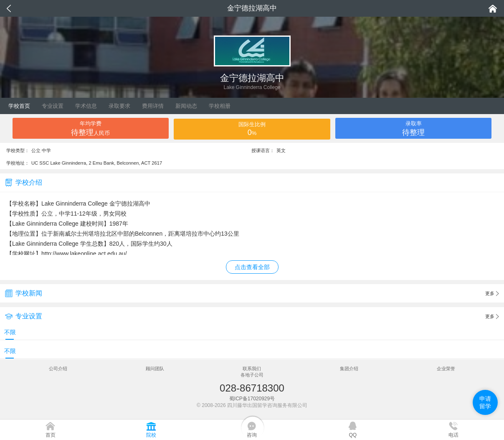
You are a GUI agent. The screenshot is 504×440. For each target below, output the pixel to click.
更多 (492, 294)
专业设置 (53, 106)
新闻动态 (186, 106)
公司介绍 (58, 369)
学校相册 (220, 106)
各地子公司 (252, 375)
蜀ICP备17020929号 (252, 399)
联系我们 (252, 369)
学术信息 (86, 106)
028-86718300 (252, 388)
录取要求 (119, 106)
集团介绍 (349, 369)
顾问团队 (155, 369)
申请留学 (485, 402)
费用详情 (153, 106)
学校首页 (19, 106)
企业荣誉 (446, 369)
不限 (10, 332)
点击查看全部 (252, 267)
